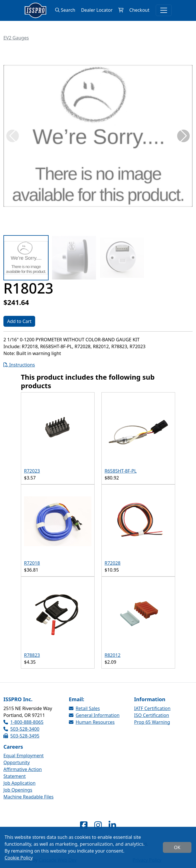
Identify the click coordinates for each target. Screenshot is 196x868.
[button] (183, 136)
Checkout (139, 10)
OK (177, 847)
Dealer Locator (97, 10)
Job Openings (18, 790)
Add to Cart (19, 321)
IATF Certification (152, 708)
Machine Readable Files (28, 797)
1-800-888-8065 (23, 722)
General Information (94, 715)
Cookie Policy (19, 858)
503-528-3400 (21, 729)
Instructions (19, 365)
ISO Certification (151, 715)
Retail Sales (84, 708)
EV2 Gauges (16, 38)
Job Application (19, 783)
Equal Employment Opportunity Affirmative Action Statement (24, 766)
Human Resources (92, 722)
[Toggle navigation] (164, 10)
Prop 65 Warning (152, 722)
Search (65, 10)
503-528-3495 (21, 736)
